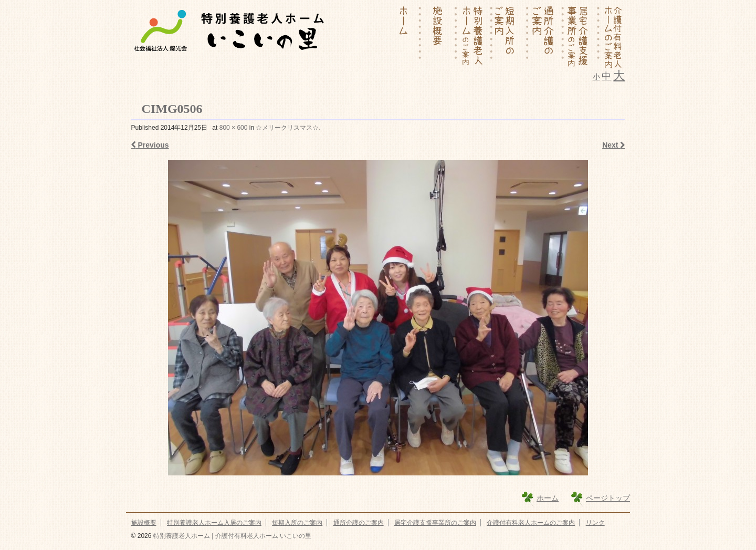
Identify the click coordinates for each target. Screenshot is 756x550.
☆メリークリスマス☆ (287, 128)
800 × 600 (234, 128)
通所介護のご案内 (359, 523)
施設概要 (144, 523)
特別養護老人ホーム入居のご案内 (214, 523)
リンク (595, 523)
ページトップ (608, 498)
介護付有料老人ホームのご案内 (531, 523)
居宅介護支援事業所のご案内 (435, 523)
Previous (150, 145)
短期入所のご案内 (297, 523)
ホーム (548, 498)
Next (613, 145)
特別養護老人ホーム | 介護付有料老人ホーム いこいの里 (231, 536)
